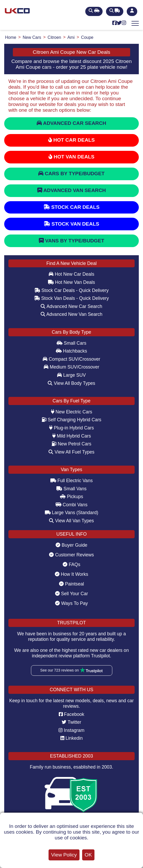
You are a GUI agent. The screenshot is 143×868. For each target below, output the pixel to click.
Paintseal (71, 584)
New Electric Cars (72, 412)
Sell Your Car (72, 594)
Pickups (71, 497)
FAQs (71, 565)
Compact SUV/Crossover (71, 359)
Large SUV (71, 375)
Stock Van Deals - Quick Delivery (71, 298)
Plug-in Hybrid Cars (71, 428)
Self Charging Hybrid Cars (71, 420)
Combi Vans (71, 505)
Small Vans (71, 489)
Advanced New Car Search (71, 306)
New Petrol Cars (71, 444)
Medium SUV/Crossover (72, 367)
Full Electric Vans (72, 481)
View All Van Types (71, 521)
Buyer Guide (71, 545)
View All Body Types (71, 383)
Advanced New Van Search (72, 314)
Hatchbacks (71, 351)
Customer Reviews (71, 555)
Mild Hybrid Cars (72, 436)
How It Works (71, 574)
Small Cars (71, 343)
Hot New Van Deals (71, 282)
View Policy (64, 855)
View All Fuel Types (71, 452)
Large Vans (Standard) (72, 513)
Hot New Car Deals (71, 274)
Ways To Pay (71, 603)
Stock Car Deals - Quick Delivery (71, 290)
